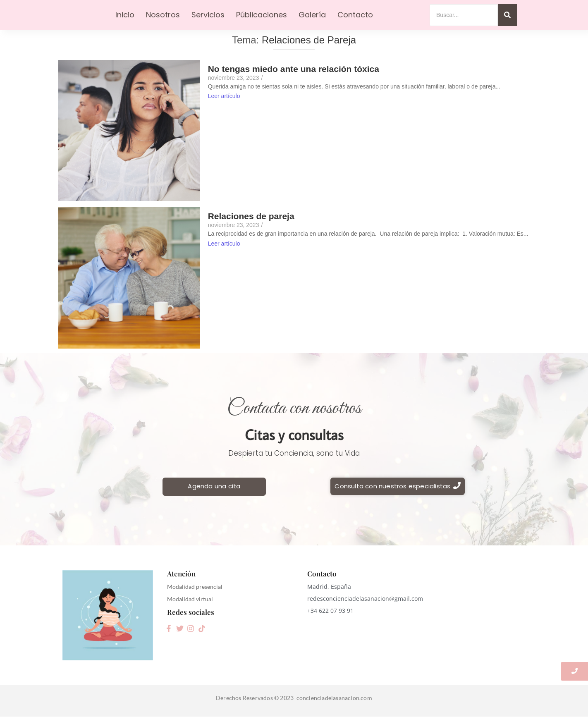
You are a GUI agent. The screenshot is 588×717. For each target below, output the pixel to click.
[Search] (464, 15)
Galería (312, 15)
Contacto (355, 15)
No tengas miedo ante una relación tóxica (294, 69)
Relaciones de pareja (251, 216)
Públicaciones (262, 15)
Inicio (125, 15)
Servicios (208, 15)
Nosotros (163, 15)
